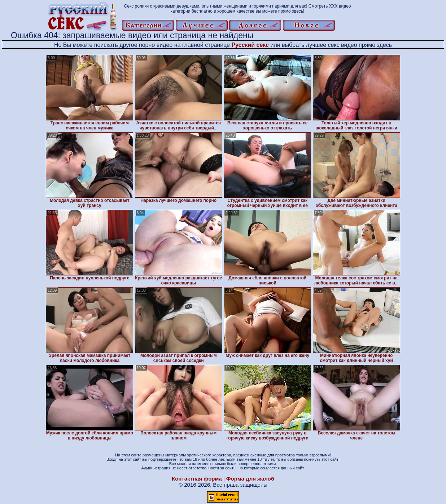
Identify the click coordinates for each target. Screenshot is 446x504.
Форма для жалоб (250, 479)
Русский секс (250, 45)
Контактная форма (197, 479)
